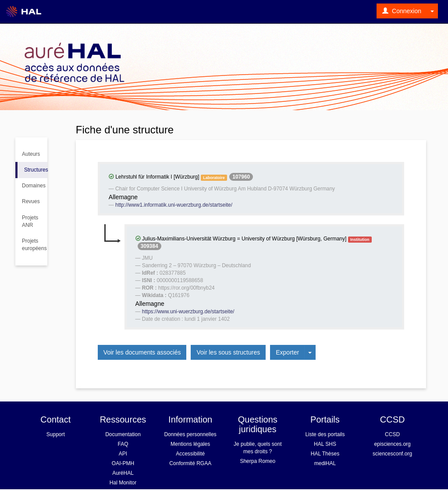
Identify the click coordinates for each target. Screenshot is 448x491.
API (123, 454)
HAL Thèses (325, 454)
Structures (36, 170)
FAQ (123, 444)
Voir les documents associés (142, 352)
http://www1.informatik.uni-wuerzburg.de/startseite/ (174, 205)
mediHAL (325, 463)
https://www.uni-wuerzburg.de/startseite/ (188, 312)
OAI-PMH (123, 463)
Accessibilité (190, 454)
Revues (31, 201)
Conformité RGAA (190, 463)
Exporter (287, 352)
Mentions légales (190, 444)
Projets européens (34, 245)
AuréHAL (123, 473)
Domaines (34, 186)
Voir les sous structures (228, 352)
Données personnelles (190, 434)
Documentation (123, 434)
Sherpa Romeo (258, 461)
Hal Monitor (123, 483)
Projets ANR (30, 221)
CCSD (392, 434)
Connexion (402, 11)
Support (56, 434)
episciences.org (392, 444)
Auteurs (31, 154)
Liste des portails (325, 434)
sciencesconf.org (392, 454)
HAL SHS (325, 444)
